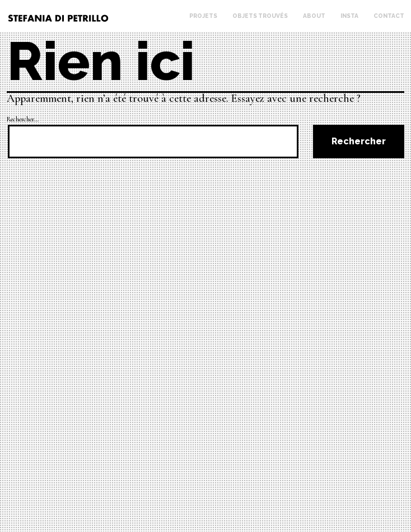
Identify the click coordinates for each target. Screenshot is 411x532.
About (314, 16)
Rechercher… (23, 119)
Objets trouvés (260, 16)
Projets (203, 16)
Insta (349, 16)
